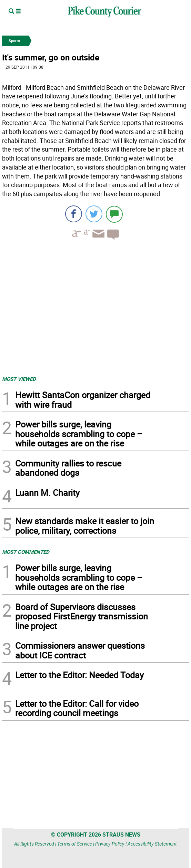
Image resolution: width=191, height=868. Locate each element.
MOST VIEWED (19, 379)
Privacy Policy (110, 844)
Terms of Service (75, 844)
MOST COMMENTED (26, 552)
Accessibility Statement (152, 844)
